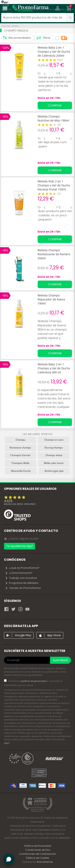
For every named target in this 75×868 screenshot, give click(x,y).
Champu (20, 440)
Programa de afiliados (22, 583)
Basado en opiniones (20, 504)
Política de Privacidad (38, 846)
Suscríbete (60, 660)
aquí (7, 743)
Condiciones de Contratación (38, 854)
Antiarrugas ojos (54, 471)
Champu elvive (54, 455)
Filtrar (43, 38)
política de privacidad (34, 681)
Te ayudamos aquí (19, 546)
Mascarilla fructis (21, 471)
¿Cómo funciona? (19, 573)
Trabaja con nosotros (21, 578)
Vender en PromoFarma (23, 588)
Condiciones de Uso (38, 850)
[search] (70, 18)
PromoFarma (45, 862)
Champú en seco (54, 440)
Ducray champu (54, 448)
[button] (58, 9)
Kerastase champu (20, 448)
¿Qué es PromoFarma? (22, 568)
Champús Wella (20, 463)
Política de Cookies (38, 858)
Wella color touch (54, 463)
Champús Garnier (20, 455)
